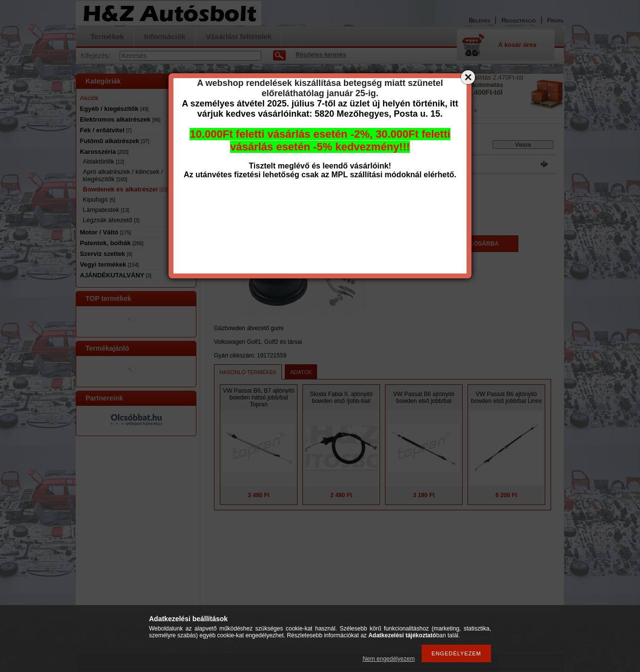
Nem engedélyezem (389, 659)
